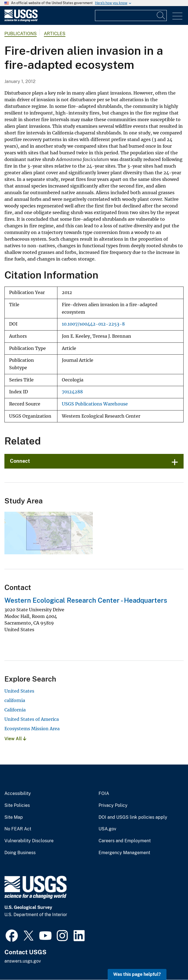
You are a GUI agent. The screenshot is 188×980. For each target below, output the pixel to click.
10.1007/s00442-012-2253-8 (93, 324)
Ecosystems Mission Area (32, 729)
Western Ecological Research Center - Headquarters (86, 600)
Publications (21, 34)
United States (19, 691)
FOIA (104, 794)
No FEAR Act (18, 829)
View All (15, 739)
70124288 (72, 392)
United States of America (32, 719)
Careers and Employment (125, 841)
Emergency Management (124, 853)
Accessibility (18, 794)
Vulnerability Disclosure (29, 841)
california (15, 700)
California (15, 710)
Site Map (14, 817)
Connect (20, 461)
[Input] (131, 15)
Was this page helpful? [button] (137, 974)
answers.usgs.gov (23, 961)
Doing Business (20, 853)
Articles (55, 34)
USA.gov (107, 829)
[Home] (21, 20)
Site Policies (17, 805)
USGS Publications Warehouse (95, 404)
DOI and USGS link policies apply (133, 817)
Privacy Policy (113, 805)
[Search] (161, 15)
